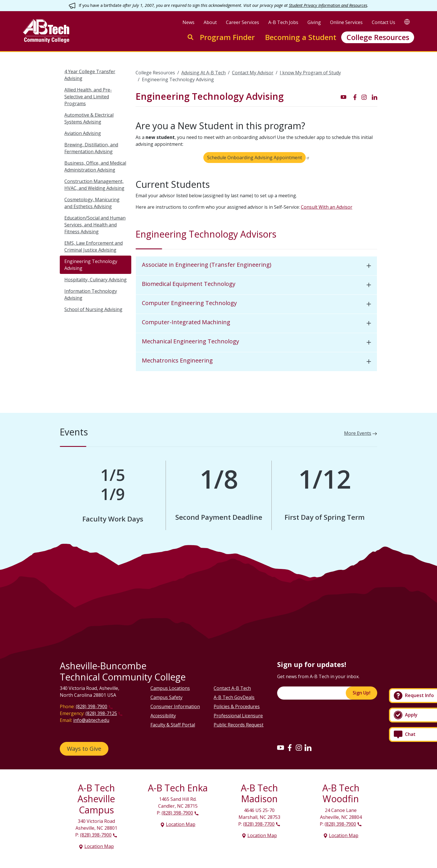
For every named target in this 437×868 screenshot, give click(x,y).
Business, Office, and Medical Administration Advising (95, 166)
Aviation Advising (83, 133)
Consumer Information (175, 706)
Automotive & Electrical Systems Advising (89, 118)
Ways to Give (84, 749)
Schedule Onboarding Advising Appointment (255, 158)
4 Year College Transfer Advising (90, 75)
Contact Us (384, 22)
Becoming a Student (301, 37)
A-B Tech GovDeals (234, 697)
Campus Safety (166, 697)
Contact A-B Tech (232, 688)
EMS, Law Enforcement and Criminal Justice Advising (94, 246)
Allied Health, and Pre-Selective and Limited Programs (88, 97)
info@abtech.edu (91, 720)
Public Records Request (239, 725)
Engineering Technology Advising (91, 265)
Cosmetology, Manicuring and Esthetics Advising (92, 203)
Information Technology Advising (91, 294)
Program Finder (227, 37)
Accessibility (163, 716)
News (188, 22)
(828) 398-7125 (101, 713)
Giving (314, 22)
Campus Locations (170, 688)
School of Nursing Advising (93, 309)
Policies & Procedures (237, 706)
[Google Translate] (407, 22)
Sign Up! (361, 693)
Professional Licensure (238, 716)
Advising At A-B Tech (203, 73)
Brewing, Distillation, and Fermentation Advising (91, 148)
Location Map (99, 846)
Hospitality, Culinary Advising (96, 280)
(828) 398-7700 (259, 824)
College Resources (378, 37)
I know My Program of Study (310, 73)
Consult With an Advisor (327, 207)
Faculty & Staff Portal (173, 725)
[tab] (256, 266)
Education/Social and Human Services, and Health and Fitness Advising (95, 225)
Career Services (243, 22)
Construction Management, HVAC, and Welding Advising (94, 185)
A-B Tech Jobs (283, 22)
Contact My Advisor (253, 73)
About (210, 22)
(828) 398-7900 (92, 706)
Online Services (346, 22)
